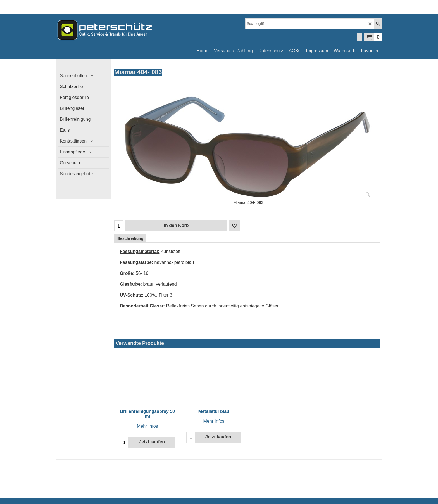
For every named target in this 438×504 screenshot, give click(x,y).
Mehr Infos (147, 426)
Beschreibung (130, 238)
